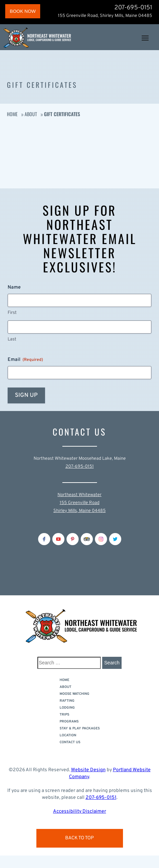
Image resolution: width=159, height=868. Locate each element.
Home (12, 114)
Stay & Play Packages (80, 729)
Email (25, 360)
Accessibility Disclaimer (79, 811)
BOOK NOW (23, 11)
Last (12, 339)
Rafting (67, 701)
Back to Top (79, 838)
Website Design (88, 770)
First (12, 313)
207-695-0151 (133, 8)
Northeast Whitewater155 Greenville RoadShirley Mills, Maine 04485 (79, 503)
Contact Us (70, 742)
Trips (64, 715)
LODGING (67, 708)
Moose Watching (74, 694)
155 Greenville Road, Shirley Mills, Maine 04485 (105, 16)
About (31, 114)
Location (68, 735)
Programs (69, 722)
